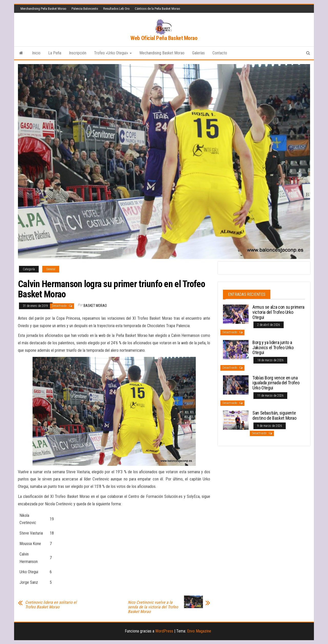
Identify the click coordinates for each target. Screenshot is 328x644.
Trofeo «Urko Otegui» (113, 53)
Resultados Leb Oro (116, 9)
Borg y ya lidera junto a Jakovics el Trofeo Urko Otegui (273, 348)
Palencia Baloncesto (85, 9)
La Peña (55, 53)
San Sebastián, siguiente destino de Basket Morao (274, 415)
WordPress (164, 631)
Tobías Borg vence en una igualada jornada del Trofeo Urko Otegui (276, 383)
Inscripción (78, 53)
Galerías (198, 53)
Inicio (36, 53)
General (51, 269)
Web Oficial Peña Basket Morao (164, 38)
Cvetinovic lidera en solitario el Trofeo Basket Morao (51, 605)
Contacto (220, 53)
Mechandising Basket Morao (162, 53)
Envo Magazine (199, 631)
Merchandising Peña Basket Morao (43, 9)
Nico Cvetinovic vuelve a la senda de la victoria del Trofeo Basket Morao (153, 607)
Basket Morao (95, 306)
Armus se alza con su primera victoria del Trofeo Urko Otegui (278, 312)
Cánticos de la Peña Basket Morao (157, 9)
